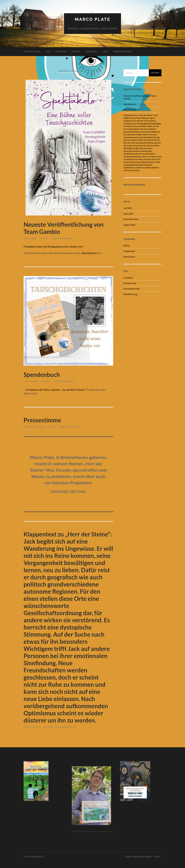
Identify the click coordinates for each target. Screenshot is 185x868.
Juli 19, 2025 (30, 238)
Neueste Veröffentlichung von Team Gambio (140, 97)
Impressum (91, 52)
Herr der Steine (32, 52)
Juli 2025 (128, 208)
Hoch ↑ (158, 857)
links (105, 52)
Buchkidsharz (90, 253)
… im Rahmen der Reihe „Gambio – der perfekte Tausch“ (54, 390)
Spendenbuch (42, 375)
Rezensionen (129, 257)
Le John (44, 238)
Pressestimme (42, 420)
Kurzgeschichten (122, 52)
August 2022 (129, 225)
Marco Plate (93, 19)
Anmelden (128, 278)
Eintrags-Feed (130, 283)
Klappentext (129, 251)
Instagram (61, 52)
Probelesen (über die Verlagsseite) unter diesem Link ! (54, 247)
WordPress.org (130, 294)
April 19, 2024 (31, 381)
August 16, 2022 (32, 727)
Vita (48, 52)
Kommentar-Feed (132, 289)
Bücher (127, 245)
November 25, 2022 (34, 427)
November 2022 (131, 219)
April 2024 (128, 214)
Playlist (76, 52)
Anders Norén (144, 857)
